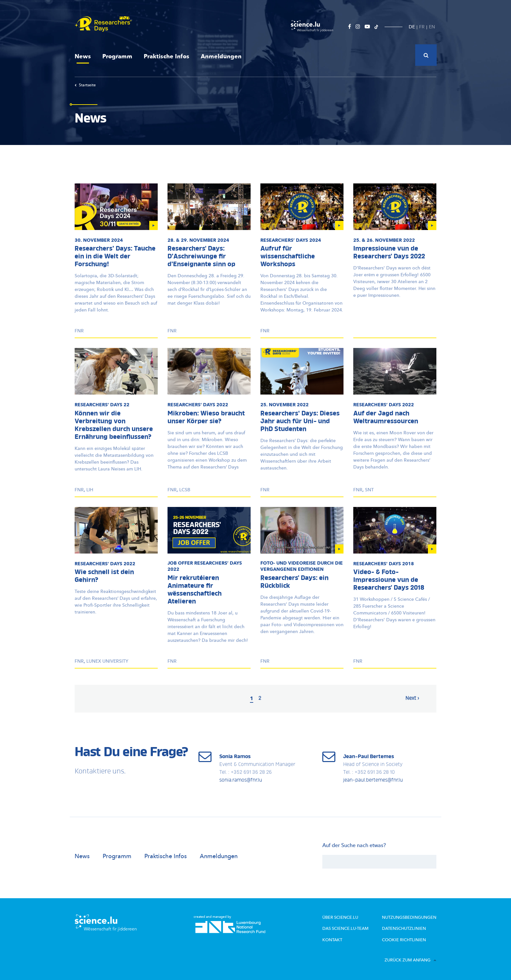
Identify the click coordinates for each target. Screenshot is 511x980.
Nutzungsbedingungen (409, 917)
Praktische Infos (167, 57)
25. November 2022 (285, 405)
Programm (117, 57)
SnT (369, 490)
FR (422, 27)
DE (412, 27)
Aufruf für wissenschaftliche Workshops (288, 257)
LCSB (185, 490)
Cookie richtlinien (404, 940)
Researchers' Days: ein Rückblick (294, 582)
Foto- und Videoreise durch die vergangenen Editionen (302, 566)
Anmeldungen (221, 57)
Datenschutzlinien (404, 929)
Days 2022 (198, 405)
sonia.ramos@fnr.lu (241, 780)
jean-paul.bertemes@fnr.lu (373, 780)
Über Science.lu (340, 917)
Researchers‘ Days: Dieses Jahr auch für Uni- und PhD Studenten (300, 422)
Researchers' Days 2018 (384, 564)
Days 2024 (291, 240)
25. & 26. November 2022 (384, 240)
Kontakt (332, 940)
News (83, 57)
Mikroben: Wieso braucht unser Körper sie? (206, 418)
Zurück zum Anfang (410, 960)
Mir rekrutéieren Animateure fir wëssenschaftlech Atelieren (195, 590)
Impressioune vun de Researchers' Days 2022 (389, 253)
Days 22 (102, 405)
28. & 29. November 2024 (198, 240)
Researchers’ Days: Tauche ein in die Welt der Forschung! (115, 257)
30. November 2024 (99, 240)
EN (432, 27)
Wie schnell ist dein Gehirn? (104, 576)
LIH (90, 490)
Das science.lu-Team (345, 929)
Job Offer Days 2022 (205, 566)
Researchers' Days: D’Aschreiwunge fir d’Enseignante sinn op (201, 257)
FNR (79, 331)
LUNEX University (107, 661)
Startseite (85, 85)
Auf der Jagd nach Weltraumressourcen (386, 418)
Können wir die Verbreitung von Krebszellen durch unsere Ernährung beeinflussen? (114, 425)
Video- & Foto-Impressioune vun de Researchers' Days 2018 (389, 580)
